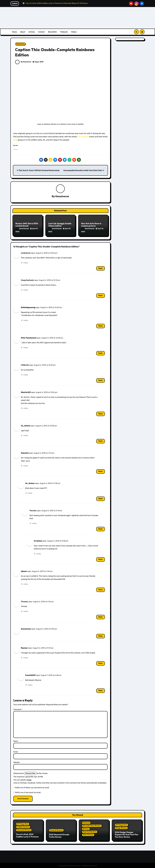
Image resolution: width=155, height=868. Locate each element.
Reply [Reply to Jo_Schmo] (100, 441)
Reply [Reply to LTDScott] (100, 380)
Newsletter (53, 32)
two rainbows (83, 137)
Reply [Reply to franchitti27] (100, 690)
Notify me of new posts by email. (28, 792)
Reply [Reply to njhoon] (100, 589)
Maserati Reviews (56, 830)
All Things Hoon (23, 824)
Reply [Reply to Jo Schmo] (100, 559)
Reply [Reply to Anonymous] (100, 636)
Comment (18, 709)
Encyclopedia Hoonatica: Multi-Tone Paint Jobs (84, 170)
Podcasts (64, 32)
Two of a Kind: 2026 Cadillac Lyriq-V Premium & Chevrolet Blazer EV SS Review (27, 837)
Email (16, 751)
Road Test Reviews (90, 831)
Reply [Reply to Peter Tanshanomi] (100, 353)
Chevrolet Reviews (24, 830)
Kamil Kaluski (22, 229)
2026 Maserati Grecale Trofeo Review (59, 835)
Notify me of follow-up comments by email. (32, 787)
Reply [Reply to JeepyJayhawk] (100, 295)
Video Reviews (88, 834)
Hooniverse (20, 44)
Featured (86, 822)
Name (16, 741)
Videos (74, 32)
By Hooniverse (23, 62)
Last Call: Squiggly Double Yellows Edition (60, 225)
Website (16, 762)
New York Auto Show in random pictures (91, 225)
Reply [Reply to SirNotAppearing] (100, 325)
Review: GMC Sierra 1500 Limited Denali (27, 225)
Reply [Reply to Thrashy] (100, 529)
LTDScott (25, 365)
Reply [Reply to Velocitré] (100, 471)
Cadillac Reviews (23, 827)
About (23, 32)
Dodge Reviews (121, 827)
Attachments (19, 773)
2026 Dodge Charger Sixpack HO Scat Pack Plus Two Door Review (126, 834)
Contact (41, 32)
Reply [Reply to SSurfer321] (100, 413)
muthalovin (26, 252)
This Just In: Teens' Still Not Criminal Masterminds (38, 170)
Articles (32, 32)
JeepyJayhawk (27, 280)
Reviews (86, 828)
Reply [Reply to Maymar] (100, 663)
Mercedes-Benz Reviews (92, 825)
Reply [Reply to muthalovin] (100, 268)
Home (14, 32)
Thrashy (33, 510)
